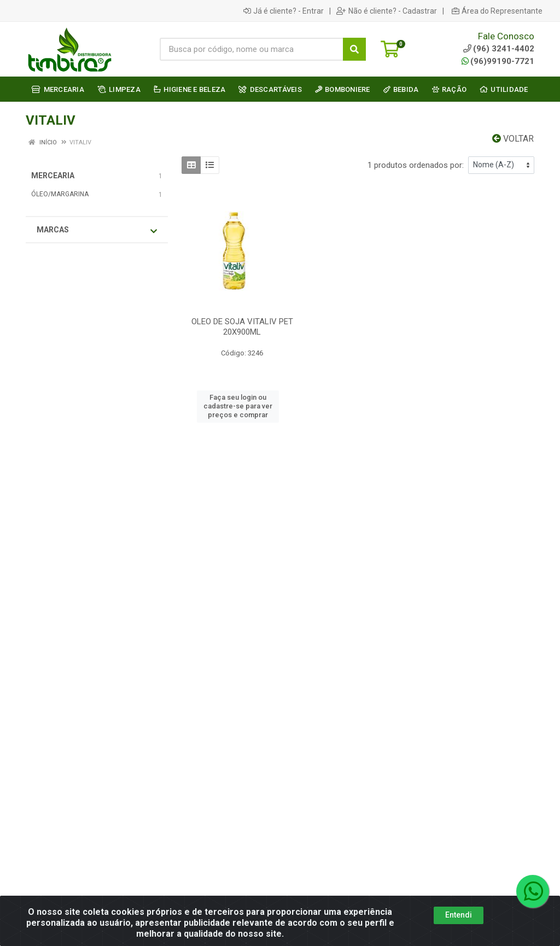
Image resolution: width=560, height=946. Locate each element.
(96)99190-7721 (498, 61)
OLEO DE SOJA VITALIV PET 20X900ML (242, 327)
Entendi (459, 915)
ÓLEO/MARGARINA (60, 194)
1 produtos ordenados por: (416, 165)
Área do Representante (497, 11)
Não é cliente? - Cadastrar (387, 11)
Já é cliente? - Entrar (284, 11)
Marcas (97, 230)
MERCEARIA (53, 176)
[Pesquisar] (354, 49)
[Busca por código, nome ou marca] (252, 49)
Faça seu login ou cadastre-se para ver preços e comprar (238, 406)
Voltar (513, 139)
